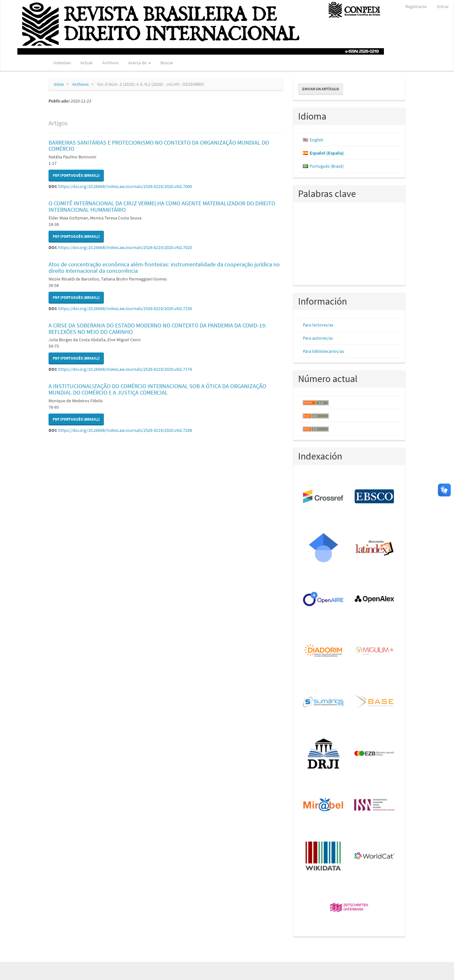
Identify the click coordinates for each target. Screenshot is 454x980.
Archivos (110, 63)
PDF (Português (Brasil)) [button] (76, 175)
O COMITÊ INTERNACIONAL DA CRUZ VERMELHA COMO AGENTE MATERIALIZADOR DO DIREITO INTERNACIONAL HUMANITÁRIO (162, 206)
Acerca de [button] (140, 63)
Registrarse (416, 6)
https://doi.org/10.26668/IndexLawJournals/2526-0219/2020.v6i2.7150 (125, 308)
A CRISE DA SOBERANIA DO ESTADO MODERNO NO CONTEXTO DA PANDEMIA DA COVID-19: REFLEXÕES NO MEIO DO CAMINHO (157, 329)
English (317, 140)
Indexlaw (62, 63)
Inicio (59, 84)
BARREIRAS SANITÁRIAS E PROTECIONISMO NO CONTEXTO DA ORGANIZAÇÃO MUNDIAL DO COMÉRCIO (159, 146)
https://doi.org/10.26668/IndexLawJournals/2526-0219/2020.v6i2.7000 (125, 186)
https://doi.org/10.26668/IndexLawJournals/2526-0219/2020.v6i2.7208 (125, 430)
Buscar (167, 63)
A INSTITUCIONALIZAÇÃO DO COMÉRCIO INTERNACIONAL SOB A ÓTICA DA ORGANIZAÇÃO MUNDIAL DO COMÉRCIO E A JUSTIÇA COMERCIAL (157, 389)
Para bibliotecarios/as (323, 351)
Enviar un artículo (321, 89)
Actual (86, 63)
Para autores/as (318, 338)
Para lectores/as (318, 325)
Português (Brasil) (327, 166)
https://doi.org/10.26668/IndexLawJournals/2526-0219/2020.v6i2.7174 (125, 369)
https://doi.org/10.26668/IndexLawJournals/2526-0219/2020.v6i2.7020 (125, 247)
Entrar (443, 6)
